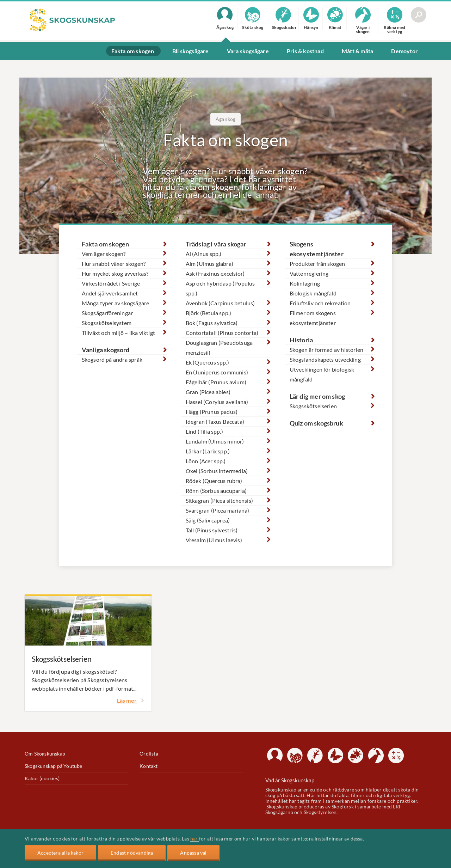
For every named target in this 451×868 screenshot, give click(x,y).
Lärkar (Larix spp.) (208, 451)
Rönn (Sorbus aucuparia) (216, 491)
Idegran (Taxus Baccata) (215, 421)
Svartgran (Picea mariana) (218, 510)
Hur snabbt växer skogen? (114, 264)
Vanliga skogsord (106, 350)
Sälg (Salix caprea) (208, 520)
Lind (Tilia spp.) (204, 431)
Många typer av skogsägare (116, 303)
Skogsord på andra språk (112, 359)
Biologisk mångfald (313, 293)
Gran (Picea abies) (208, 392)
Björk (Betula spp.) (209, 313)
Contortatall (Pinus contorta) (222, 333)
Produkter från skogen (317, 264)
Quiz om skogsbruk (316, 423)
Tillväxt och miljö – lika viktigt (119, 333)
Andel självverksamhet (110, 293)
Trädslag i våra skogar (216, 244)
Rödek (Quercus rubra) (214, 481)
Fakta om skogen (106, 244)
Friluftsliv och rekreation (320, 303)
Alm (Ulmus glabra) (210, 264)
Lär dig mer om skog (317, 396)
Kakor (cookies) (42, 778)
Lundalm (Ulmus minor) (215, 441)
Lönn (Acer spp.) (206, 461)
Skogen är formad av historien (327, 350)
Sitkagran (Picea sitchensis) (220, 500)
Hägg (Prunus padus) (212, 412)
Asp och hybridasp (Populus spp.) (220, 288)
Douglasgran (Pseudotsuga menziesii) (219, 347)
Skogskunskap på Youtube (54, 766)
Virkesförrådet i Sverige (111, 283)
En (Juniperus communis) (217, 372)
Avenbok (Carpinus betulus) (220, 303)
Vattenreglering (309, 273)
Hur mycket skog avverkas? (115, 273)
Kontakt (149, 766)
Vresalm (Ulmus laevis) (214, 540)
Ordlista (149, 754)
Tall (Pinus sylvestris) (212, 530)
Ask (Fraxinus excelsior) (215, 273)
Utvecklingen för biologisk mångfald (322, 374)
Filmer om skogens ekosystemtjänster (313, 318)
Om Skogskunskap (45, 754)
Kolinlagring (305, 283)
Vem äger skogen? (104, 254)
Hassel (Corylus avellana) (217, 402)
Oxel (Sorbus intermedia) (217, 471)
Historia (301, 340)
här (195, 839)
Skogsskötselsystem (107, 323)
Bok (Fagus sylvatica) (212, 323)
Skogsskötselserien (313, 406)
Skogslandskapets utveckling (325, 359)
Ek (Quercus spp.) (207, 362)
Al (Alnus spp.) (204, 254)
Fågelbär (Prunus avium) (216, 382)
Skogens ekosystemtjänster (317, 249)
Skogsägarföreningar (107, 313)
